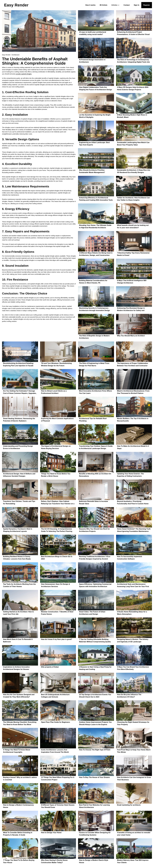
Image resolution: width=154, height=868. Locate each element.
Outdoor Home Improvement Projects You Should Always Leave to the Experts (95, 723)
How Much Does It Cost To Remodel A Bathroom (18, 641)
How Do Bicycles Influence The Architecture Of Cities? (129, 696)
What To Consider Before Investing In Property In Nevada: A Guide (18, 834)
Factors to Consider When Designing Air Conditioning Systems (95, 834)
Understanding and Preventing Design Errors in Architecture (18, 447)
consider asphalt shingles (24, 74)
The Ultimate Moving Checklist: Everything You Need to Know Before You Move (20, 723)
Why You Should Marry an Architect (131, 336)
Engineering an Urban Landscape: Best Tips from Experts (94, 144)
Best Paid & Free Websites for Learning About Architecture (94, 806)
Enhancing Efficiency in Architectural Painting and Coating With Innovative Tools (96, 199)
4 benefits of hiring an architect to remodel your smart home (134, 834)
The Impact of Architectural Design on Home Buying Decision (56, 447)
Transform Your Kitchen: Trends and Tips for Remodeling (19, 502)
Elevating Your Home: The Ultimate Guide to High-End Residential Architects (95, 226)
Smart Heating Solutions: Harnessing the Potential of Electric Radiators (19, 420)
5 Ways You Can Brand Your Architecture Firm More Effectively (133, 668)
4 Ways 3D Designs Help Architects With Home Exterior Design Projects (133, 88)
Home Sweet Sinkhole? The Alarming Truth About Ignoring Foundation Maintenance (134, 530)
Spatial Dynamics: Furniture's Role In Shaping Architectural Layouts (18, 530)
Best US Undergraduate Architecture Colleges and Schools (55, 696)
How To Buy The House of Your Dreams (94, 777)
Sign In (137, 5)
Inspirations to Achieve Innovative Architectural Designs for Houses (16, 668)
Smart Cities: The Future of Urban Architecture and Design (92, 613)
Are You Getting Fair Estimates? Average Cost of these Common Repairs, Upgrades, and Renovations (20, 392)
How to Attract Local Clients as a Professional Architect (54, 392)
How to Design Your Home (51, 833)
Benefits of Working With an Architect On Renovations (95, 475)
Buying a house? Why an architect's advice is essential (20, 779)
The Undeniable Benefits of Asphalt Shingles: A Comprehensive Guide (35, 61)
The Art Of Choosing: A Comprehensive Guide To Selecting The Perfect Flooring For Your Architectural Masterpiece (57, 530)
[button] (115, 5)
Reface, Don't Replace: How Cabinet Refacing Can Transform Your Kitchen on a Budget (58, 503)
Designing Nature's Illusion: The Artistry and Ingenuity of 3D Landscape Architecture (133, 641)
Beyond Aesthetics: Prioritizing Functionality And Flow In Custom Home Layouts (133, 503)
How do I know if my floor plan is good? (57, 639)
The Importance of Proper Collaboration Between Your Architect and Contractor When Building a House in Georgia (133, 365)
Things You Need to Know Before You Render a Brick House (56, 475)
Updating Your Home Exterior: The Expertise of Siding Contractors (130, 475)
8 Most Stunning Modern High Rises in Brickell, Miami (132, 116)
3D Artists (103, 5)
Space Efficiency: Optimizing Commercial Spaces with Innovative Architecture (95, 585)
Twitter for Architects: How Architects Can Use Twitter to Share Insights (133, 199)
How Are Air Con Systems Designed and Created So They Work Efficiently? (19, 696)
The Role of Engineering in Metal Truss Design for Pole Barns (94, 364)
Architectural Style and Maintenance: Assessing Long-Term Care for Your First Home (133, 586)
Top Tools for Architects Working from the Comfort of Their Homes (19, 585)
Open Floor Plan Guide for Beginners (56, 722)
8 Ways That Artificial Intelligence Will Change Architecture (132, 282)
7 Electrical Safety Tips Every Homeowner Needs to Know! (133, 254)
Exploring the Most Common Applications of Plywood (57, 420)
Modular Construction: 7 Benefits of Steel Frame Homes (57, 613)
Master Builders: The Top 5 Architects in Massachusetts (133, 420)
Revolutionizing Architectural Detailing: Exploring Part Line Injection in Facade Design (18, 365)
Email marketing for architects (129, 805)
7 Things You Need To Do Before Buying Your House (19, 861)
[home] (16, 5)
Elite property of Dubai (50, 667)
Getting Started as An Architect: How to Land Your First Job (18, 613)
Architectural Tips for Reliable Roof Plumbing (93, 420)
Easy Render (6, 55)
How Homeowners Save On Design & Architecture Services (56, 585)
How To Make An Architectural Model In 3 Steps (133, 447)
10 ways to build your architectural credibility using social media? (93, 33)
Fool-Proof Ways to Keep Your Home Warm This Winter (134, 751)
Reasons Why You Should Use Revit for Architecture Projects (94, 530)
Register (147, 5)
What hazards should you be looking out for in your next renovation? (133, 226)
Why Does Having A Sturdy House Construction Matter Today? (54, 861)
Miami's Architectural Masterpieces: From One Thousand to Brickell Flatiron (133, 392)
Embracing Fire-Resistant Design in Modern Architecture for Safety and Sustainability (131, 310)
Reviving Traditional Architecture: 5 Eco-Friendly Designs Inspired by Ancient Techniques (95, 558)
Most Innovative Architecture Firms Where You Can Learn (95, 392)
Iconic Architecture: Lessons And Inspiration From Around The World (55, 751)
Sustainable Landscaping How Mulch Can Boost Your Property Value (133, 144)
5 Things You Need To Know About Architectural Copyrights (17, 751)
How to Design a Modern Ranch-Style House (94, 861)
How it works (90, 5)
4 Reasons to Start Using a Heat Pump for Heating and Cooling (95, 668)
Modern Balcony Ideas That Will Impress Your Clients (133, 861)
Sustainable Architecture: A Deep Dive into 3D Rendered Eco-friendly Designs (134, 171)
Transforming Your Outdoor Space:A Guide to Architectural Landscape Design (96, 447)
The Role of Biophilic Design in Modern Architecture (94, 337)
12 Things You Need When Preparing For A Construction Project (58, 779)
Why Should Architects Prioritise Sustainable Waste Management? (92, 171)
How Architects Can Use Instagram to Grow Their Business (134, 779)
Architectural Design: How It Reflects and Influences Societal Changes (19, 475)
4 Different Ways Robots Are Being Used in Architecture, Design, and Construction (96, 254)
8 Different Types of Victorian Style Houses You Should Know (58, 806)
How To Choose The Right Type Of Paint (95, 750)
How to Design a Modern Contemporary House (18, 806)
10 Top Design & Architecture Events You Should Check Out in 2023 (95, 696)
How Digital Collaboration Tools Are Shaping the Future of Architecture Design (96, 88)
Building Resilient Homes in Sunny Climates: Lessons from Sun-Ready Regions (17, 558)
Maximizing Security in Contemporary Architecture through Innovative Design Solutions (94, 310)
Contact (127, 5)
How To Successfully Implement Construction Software (130, 558)
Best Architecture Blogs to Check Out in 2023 (57, 558)
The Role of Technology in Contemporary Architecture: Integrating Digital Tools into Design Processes (133, 61)
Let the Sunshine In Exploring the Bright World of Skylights (95, 116)
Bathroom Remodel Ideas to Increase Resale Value (94, 502)
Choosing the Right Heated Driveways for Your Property (133, 723)
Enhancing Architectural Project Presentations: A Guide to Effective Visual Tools (133, 33)
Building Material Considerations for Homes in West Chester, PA (93, 282)
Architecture (16, 55)
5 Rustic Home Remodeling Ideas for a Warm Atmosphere (132, 613)
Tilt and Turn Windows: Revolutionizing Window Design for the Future (56, 364)
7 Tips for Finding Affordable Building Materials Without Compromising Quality (95, 641)
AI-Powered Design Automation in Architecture (92, 61)
